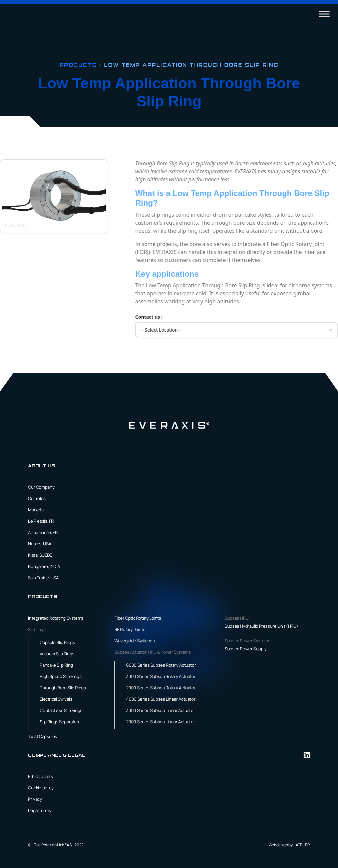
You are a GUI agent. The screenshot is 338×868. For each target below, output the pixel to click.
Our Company (41, 487)
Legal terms (39, 810)
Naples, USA (40, 544)
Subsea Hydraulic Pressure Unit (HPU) (261, 626)
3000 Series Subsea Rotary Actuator (161, 676)
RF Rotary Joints (130, 629)
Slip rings (37, 629)
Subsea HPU (236, 618)
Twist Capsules (43, 736)
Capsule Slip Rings (57, 642)
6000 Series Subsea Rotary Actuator (161, 665)
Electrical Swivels (56, 699)
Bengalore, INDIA (44, 566)
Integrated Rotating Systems (56, 618)
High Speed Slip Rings (61, 676)
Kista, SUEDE (40, 555)
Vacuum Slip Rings (57, 654)
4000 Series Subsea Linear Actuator (161, 699)
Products (80, 65)
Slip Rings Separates (59, 722)
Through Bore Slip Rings (63, 688)
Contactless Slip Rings (61, 710)
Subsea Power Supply (246, 649)
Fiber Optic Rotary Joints (138, 618)
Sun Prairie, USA (43, 578)
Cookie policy (41, 788)
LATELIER (302, 845)
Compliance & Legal (57, 755)
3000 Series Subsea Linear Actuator (160, 710)
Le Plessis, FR (41, 521)
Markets (36, 510)
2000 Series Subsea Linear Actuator (160, 722)
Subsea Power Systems (247, 641)
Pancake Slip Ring (56, 665)
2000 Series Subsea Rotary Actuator (161, 688)
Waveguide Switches (134, 641)
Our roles (37, 498)
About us (42, 466)
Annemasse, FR (43, 532)
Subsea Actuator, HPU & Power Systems (152, 652)
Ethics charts (40, 776)
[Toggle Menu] (324, 14)
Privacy (35, 799)
